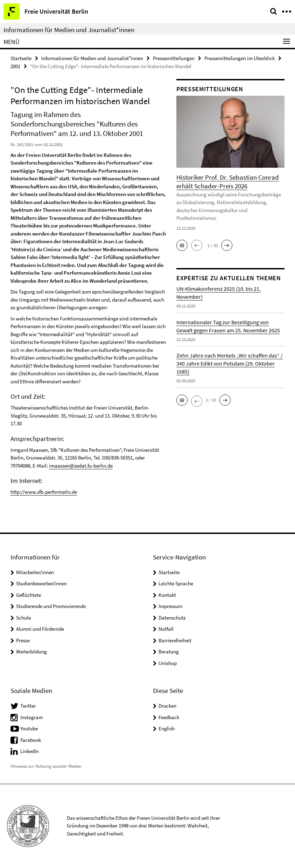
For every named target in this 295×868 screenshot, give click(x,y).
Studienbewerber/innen (41, 583)
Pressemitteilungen (174, 58)
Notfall (166, 629)
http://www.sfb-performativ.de (44, 492)
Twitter (28, 706)
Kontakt (167, 595)
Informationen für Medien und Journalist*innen (69, 30)
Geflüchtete (29, 595)
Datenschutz (172, 618)
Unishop (168, 663)
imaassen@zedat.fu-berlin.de (81, 466)
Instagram (31, 717)
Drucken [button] (167, 706)
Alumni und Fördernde (40, 629)
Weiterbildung (31, 652)
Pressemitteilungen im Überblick (240, 58)
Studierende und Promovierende (51, 606)
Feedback (169, 717)
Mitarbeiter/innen (35, 572)
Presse (23, 640)
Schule (23, 618)
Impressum (170, 606)
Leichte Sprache (176, 583)
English (167, 728)
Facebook (31, 740)
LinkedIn (30, 751)
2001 (15, 66)
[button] (182, 245)
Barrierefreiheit (175, 640)
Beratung (169, 652)
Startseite (21, 58)
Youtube (29, 728)
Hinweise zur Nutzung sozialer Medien (46, 766)
